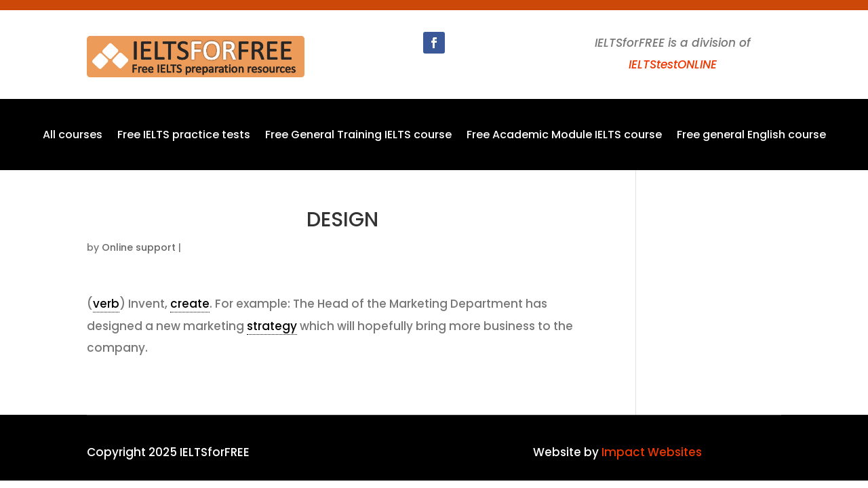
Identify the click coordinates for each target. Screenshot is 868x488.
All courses (73, 136)
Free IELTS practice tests (184, 136)
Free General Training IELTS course (358, 136)
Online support (139, 247)
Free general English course (751, 136)
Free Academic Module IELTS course (564, 136)
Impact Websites (652, 452)
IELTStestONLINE (673, 64)
